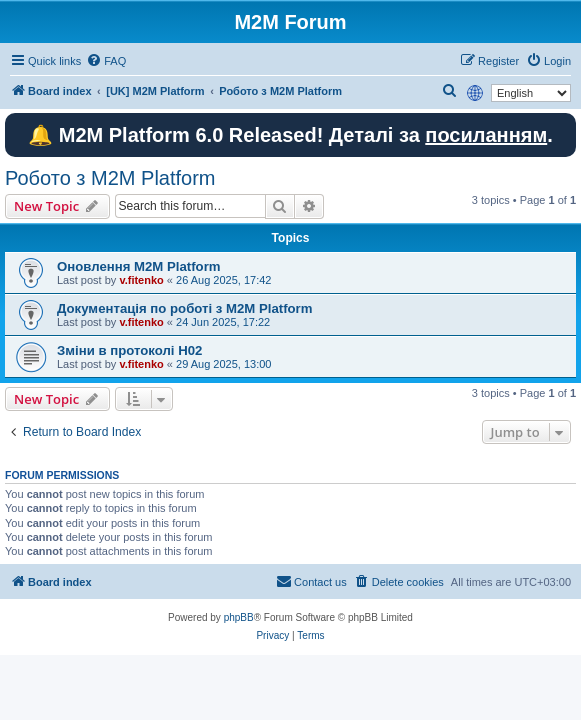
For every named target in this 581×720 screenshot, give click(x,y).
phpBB (239, 617)
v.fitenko (141, 280)
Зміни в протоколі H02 (129, 350)
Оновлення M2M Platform (139, 266)
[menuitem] (106, 61)
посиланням (486, 135)
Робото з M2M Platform (110, 178)
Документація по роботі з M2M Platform (184, 308)
